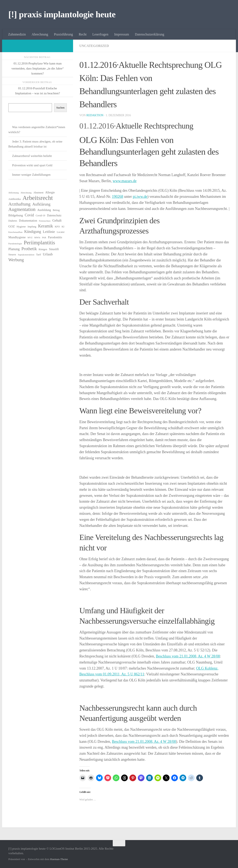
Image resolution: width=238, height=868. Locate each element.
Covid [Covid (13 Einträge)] (29, 215)
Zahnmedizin (17, 34)
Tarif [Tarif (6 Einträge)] (39, 255)
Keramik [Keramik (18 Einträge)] (45, 226)
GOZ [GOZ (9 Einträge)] (12, 226)
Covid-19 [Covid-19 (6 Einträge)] (40, 216)
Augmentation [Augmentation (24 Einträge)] (22, 209)
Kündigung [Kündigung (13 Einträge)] (33, 232)
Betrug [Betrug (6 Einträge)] (56, 210)
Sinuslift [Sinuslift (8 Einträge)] (54, 249)
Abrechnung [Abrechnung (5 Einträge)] (26, 193)
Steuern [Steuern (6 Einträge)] (12, 255)
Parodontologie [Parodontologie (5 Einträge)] (15, 244)
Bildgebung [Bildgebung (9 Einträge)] (16, 215)
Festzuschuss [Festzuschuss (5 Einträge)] (45, 221)
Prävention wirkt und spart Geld (32, 165)
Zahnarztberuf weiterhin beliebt (32, 156)
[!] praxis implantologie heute (62, 14)
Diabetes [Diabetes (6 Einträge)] (13, 221)
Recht (83, 34)
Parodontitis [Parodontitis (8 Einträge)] (55, 237)
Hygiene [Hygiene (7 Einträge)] (21, 226)
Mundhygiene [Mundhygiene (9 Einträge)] (17, 237)
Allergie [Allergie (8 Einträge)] (50, 192)
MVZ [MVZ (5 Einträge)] (30, 238)
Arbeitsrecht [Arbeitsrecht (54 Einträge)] (38, 198)
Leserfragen (100, 34)
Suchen (60, 108)
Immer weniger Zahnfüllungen (31, 175)
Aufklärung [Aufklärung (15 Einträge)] (41, 204)
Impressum (122, 34)
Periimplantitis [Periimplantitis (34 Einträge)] (39, 243)
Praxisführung (64, 34)
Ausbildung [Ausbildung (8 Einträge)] (44, 210)
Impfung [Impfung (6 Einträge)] (32, 227)
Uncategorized (94, 46)
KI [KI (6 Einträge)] (63, 227)
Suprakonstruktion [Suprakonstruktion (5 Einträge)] (26, 255)
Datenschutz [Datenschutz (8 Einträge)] (54, 215)
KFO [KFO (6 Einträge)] (57, 227)
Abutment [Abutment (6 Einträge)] (38, 193)
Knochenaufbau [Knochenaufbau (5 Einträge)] (15, 232)
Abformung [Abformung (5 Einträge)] (14, 193)
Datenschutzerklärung (149, 34)
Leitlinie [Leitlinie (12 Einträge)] (49, 232)
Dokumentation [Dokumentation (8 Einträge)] (28, 221)
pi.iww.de (140, 197)
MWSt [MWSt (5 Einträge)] (37, 238)
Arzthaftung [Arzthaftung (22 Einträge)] (19, 204)
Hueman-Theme (59, 859)
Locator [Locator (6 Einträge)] (61, 232)
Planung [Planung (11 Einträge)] (14, 249)
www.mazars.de (125, 181)
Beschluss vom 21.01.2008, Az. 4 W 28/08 (188, 656)
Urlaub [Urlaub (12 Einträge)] (48, 254)
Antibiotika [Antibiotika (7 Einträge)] (15, 199)
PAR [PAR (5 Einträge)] (44, 238)
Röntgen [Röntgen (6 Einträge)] (43, 249)
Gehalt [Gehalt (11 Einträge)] (57, 220)
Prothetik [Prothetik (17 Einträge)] (29, 249)
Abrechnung (40, 34)
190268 (118, 197)
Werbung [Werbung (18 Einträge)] (16, 260)
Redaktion (95, 115)
